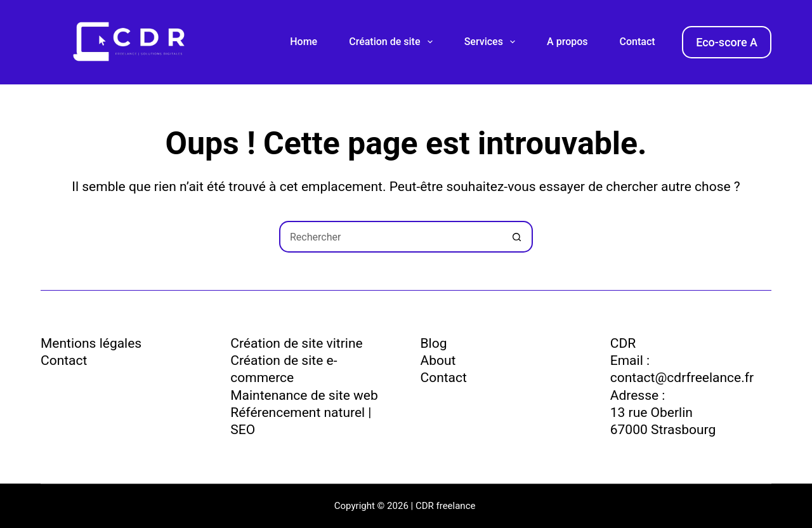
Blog (434, 343)
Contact (638, 42)
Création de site (393, 42)
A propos (567, 42)
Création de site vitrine (296, 343)
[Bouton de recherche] (517, 237)
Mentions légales (91, 343)
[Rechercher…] (390, 237)
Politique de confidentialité (119, 384)
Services (492, 42)
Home (304, 42)
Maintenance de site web (304, 395)
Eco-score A (727, 42)
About (438, 360)
